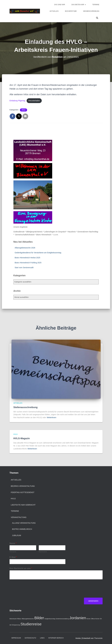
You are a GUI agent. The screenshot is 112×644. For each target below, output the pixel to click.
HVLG (24, 110)
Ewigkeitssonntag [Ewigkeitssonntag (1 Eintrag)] (50, 619)
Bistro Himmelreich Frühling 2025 (28, 263)
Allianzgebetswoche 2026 (25, 248)
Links (42, 638)
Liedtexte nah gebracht (23, 505)
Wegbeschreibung (91, 11)
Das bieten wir (79, 5)
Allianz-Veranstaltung (24, 523)
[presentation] (29, 593)
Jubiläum (17, 535)
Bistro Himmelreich (22, 529)
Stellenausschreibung (26, 407)
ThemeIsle (98, 638)
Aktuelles (54, 11)
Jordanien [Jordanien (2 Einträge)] (78, 618)
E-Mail (13, 557)
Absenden (93, 601)
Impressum (16, 638)
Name (13, 543)
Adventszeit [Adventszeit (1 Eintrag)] (13, 619)
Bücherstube (71, 11)
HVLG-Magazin (22, 438)
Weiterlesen (52, 417)
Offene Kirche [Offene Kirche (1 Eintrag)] (95, 619)
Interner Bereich (56, 638)
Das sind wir (60, 5)
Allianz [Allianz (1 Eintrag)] (19, 619)
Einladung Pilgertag (18, 101)
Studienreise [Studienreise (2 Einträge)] (31, 624)
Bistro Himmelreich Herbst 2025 (28, 258)
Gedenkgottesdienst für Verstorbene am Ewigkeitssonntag (38, 253)
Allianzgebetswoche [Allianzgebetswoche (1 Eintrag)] (28, 619)
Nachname (43, 552)
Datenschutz (30, 638)
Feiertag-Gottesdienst (23, 492)
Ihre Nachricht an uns (21, 568)
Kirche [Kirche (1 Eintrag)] (88, 619)
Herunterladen (35, 101)
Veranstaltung (19, 517)
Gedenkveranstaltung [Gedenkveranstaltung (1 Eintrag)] (62, 619)
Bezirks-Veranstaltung (23, 486)
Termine (96, 5)
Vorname (13, 552)
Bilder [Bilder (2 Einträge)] (39, 618)
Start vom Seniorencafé (24, 268)
